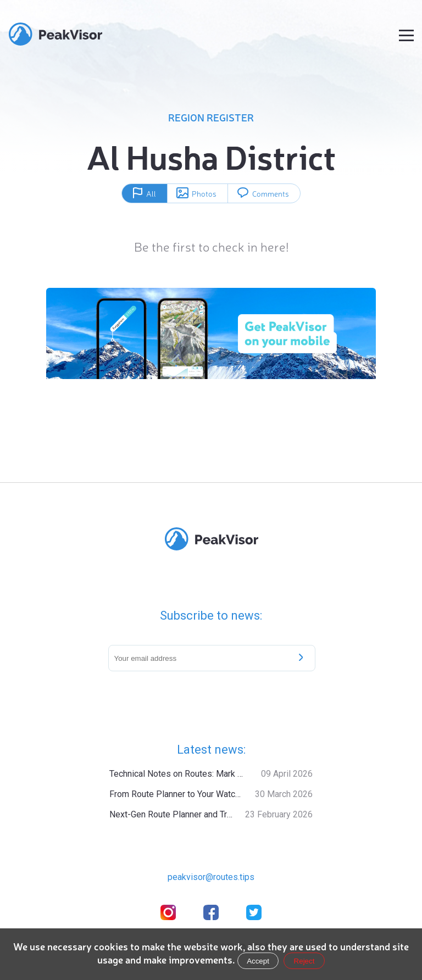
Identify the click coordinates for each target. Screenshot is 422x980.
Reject (304, 961)
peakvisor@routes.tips (211, 877)
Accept (258, 961)
